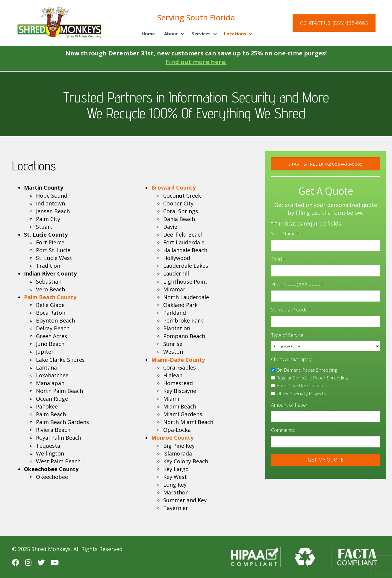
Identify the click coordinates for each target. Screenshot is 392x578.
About (171, 34)
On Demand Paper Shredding (307, 365)
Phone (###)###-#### (297, 282)
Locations (235, 34)
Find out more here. (196, 62)
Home (148, 34)
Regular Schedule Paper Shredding (312, 373)
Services (201, 34)
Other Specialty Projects (301, 388)
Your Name (285, 234)
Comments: (283, 424)
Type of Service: (289, 330)
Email (278, 258)
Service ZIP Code (291, 306)
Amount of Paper (289, 400)
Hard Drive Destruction (300, 381)
